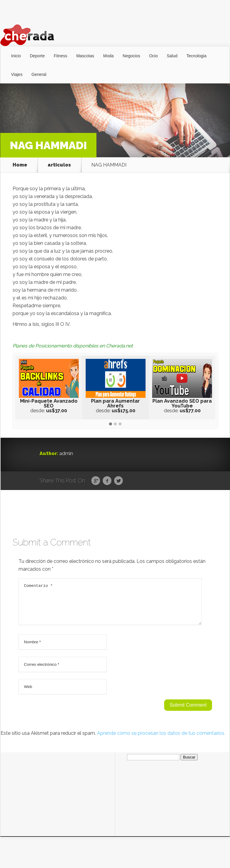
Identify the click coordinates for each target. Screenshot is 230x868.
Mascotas (85, 56)
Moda (109, 56)
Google (96, 481)
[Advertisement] (58, 797)
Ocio (153, 56)
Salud (172, 56)
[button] (111, 424)
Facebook (107, 481)
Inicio (16, 56)
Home (20, 165)
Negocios (131, 56)
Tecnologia (197, 56)
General (39, 74)
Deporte (37, 56)
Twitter (118, 481)
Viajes (17, 74)
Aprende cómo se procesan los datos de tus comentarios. (161, 740)
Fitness (61, 56)
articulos (59, 165)
